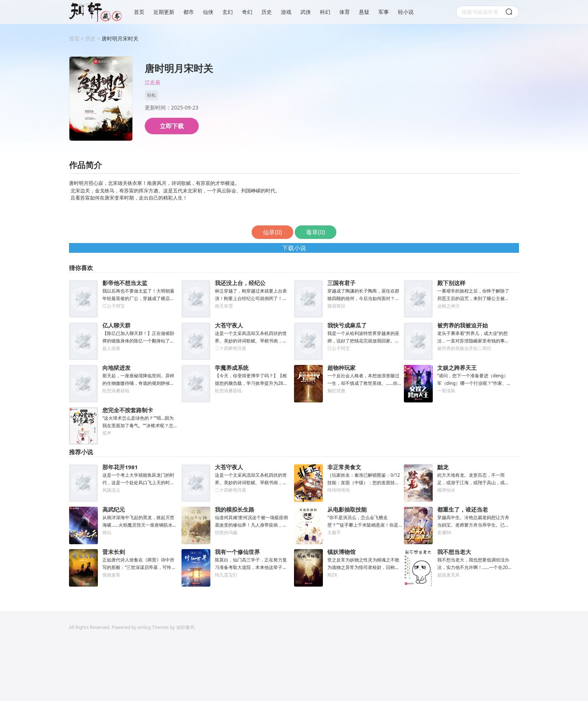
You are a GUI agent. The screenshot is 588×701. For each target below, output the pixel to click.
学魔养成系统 (232, 368)
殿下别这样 (451, 283)
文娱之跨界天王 (457, 368)
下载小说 (294, 248)
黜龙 (443, 467)
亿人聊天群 (116, 325)
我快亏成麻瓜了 (347, 325)
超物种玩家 (341, 368)
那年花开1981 (120, 467)
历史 (267, 12)
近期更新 (164, 12)
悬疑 (364, 12)
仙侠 (208, 12)
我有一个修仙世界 (237, 552)
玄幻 (228, 12)
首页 (139, 12)
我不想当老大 (454, 552)
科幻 (325, 12)
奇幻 (247, 12)
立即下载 (172, 126)
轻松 (151, 95)
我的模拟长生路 (235, 509)
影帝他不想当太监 (125, 283)
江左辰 (153, 83)
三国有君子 (341, 283)
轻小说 (406, 12)
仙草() (272, 232)
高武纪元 (114, 509)
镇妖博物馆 (341, 552)
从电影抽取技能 (347, 509)
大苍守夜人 (229, 325)
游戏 (286, 12)
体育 (345, 12)
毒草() (316, 232)
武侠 (306, 12)
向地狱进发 (116, 368)
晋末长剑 (114, 552)
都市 (189, 12)
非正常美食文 (344, 467)
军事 (384, 12)
